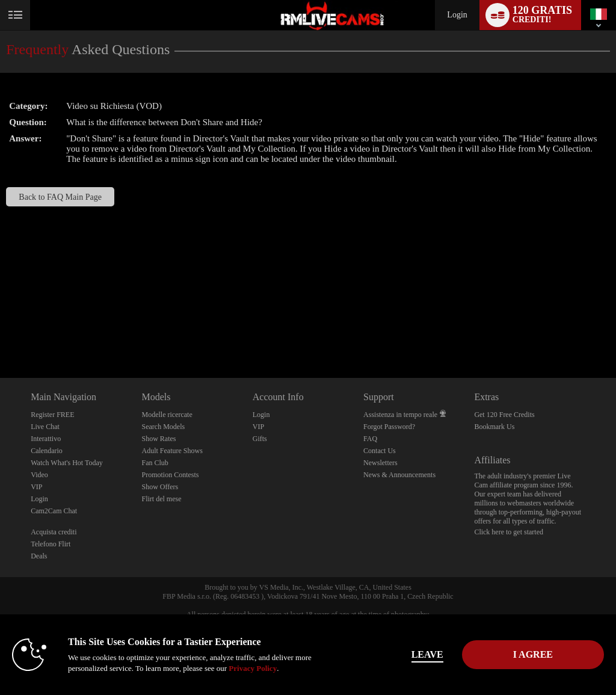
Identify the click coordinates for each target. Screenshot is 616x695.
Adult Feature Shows (172, 451)
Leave (427, 654)
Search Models (163, 427)
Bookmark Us (494, 427)
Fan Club (155, 463)
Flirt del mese (161, 499)
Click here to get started (509, 532)
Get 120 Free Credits (504, 415)
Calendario (47, 451)
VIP (36, 487)
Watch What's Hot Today (67, 463)
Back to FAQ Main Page (60, 197)
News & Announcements (399, 475)
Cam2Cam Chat (54, 511)
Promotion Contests (170, 475)
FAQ (370, 439)
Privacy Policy (253, 668)
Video (39, 475)
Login (457, 15)
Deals (39, 556)
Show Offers (160, 487)
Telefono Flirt (51, 544)
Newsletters (380, 463)
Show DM (0, 333)
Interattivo (46, 439)
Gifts (260, 439)
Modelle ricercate (167, 415)
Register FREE (52, 415)
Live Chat (45, 427)
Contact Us (380, 451)
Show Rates (159, 439)
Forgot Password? (389, 427)
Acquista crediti (54, 532)
